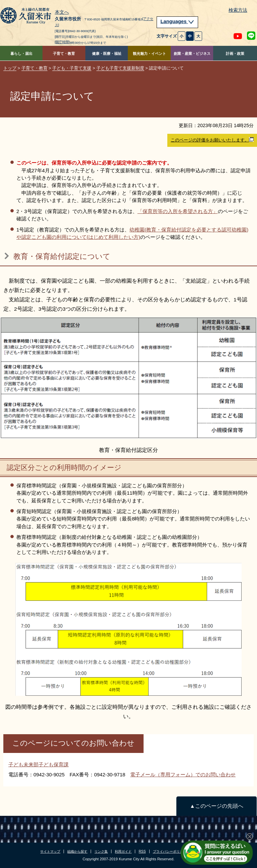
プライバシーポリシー (170, 851)
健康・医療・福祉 (107, 54)
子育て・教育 (64, 54)
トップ (10, 68)
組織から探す (77, 851)
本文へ (62, 12)
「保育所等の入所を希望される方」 (178, 211)
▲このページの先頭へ (216, 806)
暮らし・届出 (21, 54)
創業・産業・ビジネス (192, 54)
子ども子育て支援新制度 (120, 68)
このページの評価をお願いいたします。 (212, 140)
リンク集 (101, 851)
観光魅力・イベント (149, 54)
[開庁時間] (63, 42)
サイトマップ (50, 851)
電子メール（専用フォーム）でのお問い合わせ (183, 775)
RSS (142, 851)
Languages (177, 21)
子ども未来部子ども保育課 (38, 764)
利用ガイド (123, 851)
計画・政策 (235, 54)
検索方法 (238, 10)
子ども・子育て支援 (72, 68)
